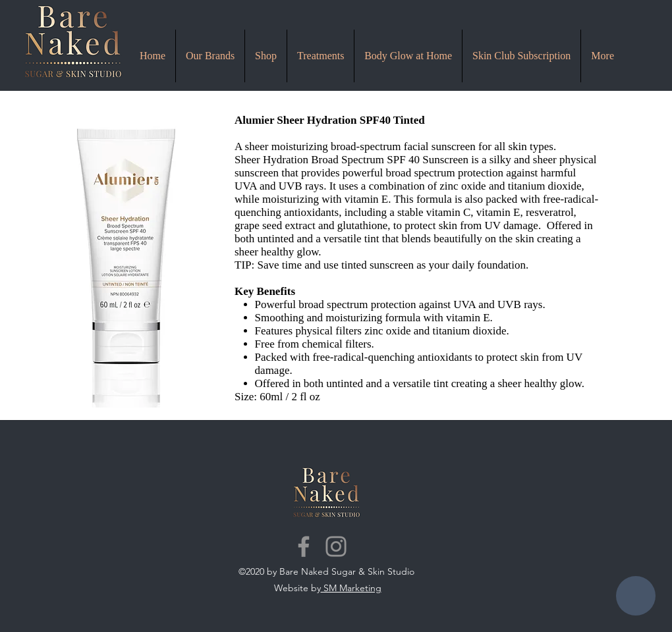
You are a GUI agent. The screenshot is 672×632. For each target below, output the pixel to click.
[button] (321, 56)
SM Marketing (351, 588)
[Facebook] (304, 546)
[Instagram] (336, 546)
